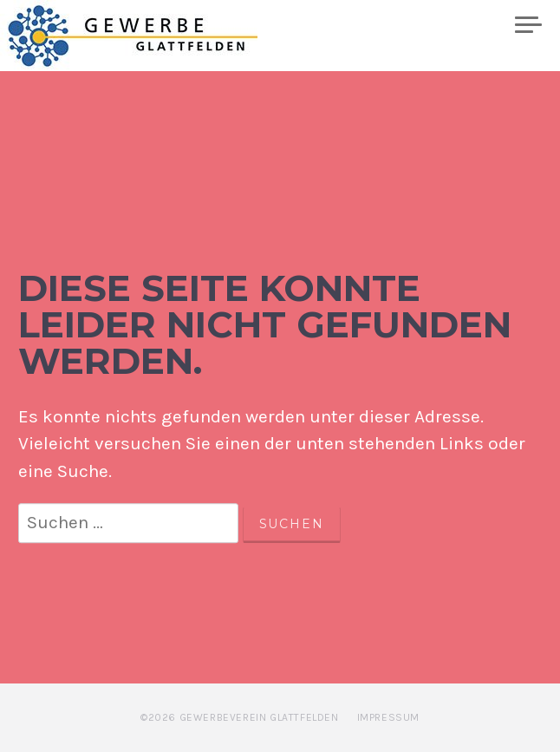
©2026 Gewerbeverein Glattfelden (240, 717)
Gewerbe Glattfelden (148, 36)
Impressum (388, 717)
